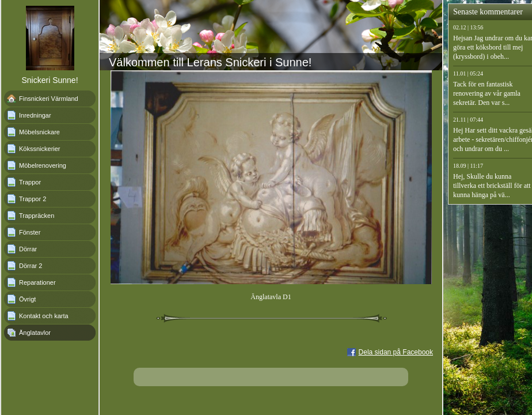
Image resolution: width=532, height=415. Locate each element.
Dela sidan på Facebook (396, 352)
